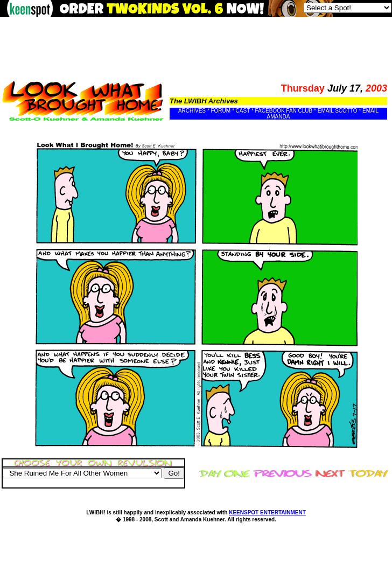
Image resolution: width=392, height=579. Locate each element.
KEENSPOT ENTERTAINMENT (267, 512)
